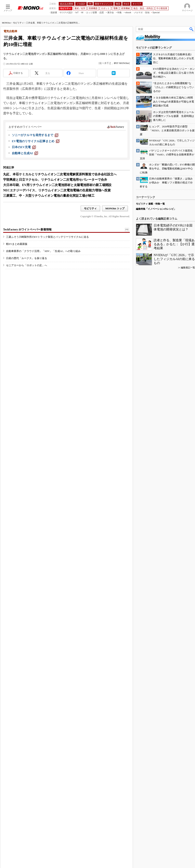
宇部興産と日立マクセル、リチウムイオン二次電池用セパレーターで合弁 (55, 180)
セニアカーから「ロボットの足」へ (27, 265)
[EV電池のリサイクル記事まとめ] (36, 141)
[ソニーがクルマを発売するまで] (35, 135)
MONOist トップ (115, 208)
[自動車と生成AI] (25, 153)
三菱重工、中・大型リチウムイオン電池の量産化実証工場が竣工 (49, 196)
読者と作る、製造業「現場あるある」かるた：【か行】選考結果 (174, 244)
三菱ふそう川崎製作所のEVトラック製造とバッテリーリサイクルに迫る (47, 237)
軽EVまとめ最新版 (17, 244)
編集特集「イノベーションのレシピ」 (156, 209)
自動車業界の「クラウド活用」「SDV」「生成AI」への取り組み (43, 251)
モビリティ (18, 23)
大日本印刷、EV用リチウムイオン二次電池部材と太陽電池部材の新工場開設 (57, 185)
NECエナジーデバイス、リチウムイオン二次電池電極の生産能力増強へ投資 (57, 190)
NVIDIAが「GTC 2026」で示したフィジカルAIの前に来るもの (174, 259)
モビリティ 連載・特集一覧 (150, 204)
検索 (192, 29)
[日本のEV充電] (24, 147)
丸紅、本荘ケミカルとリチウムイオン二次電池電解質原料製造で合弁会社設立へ (60, 174)
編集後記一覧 (188, 268)
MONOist (6, 23)
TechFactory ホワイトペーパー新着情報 (27, 230)
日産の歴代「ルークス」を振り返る (27, 258)
